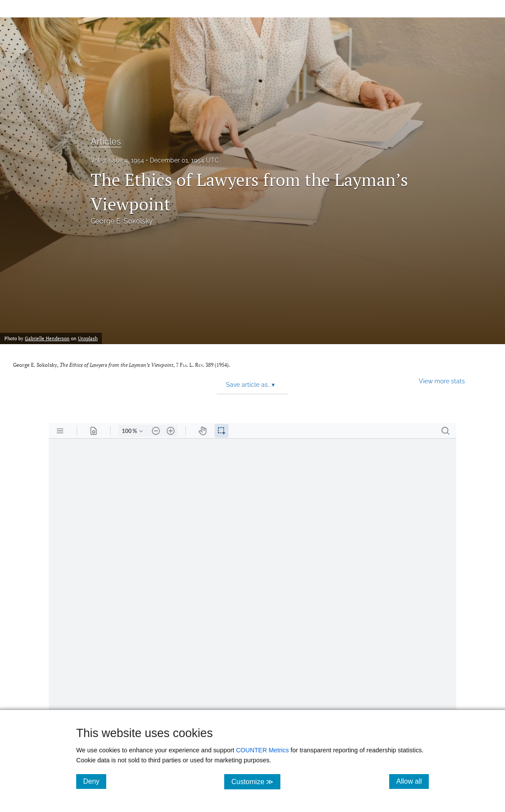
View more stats (442, 381)
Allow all (412, 781)
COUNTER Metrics (263, 750)
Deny (95, 781)
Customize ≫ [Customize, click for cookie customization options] (256, 781)
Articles (106, 142)
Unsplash (88, 338)
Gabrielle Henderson (47, 338)
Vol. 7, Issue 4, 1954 (117, 160)
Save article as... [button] (250, 385)
